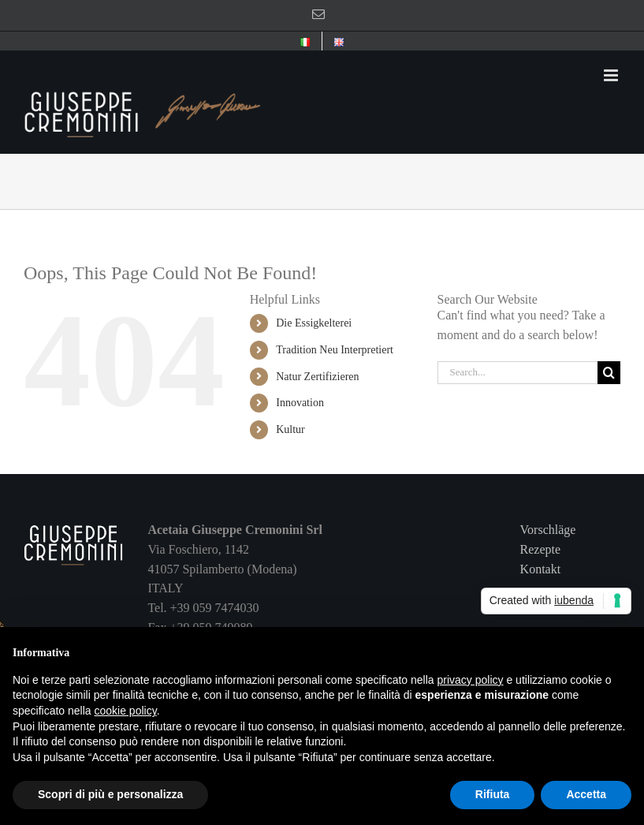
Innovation (300, 403)
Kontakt (541, 569)
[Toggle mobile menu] (612, 75)
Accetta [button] (586, 794)
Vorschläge (548, 530)
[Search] (609, 373)
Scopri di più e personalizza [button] (110, 794)
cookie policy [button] (126, 711)
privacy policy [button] (471, 680)
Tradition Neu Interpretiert (335, 350)
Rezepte (541, 549)
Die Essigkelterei (314, 323)
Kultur (290, 429)
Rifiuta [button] (493, 794)
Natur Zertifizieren (317, 377)
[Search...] (517, 373)
